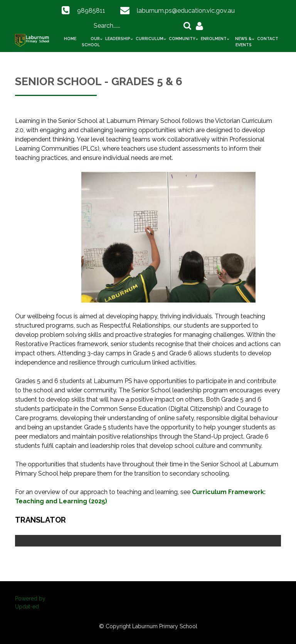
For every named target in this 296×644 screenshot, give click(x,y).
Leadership (118, 39)
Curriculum (150, 39)
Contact (268, 39)
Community (182, 39)
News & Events (243, 42)
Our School (91, 42)
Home (70, 39)
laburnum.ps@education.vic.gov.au (186, 11)
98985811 (91, 11)
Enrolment (214, 39)
